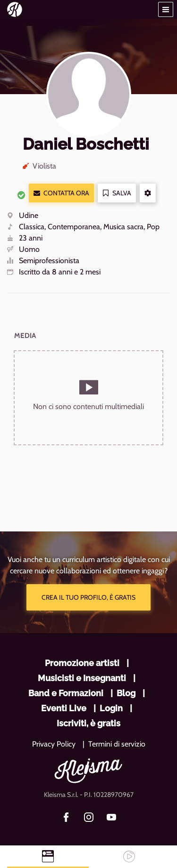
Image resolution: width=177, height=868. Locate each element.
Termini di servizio (117, 744)
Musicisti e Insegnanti (82, 678)
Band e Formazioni (66, 693)
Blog (126, 693)
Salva (117, 193)
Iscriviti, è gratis (88, 723)
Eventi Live (64, 708)
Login (111, 708)
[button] (166, 9)
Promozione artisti (82, 663)
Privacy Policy (54, 744)
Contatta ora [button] (61, 193)
